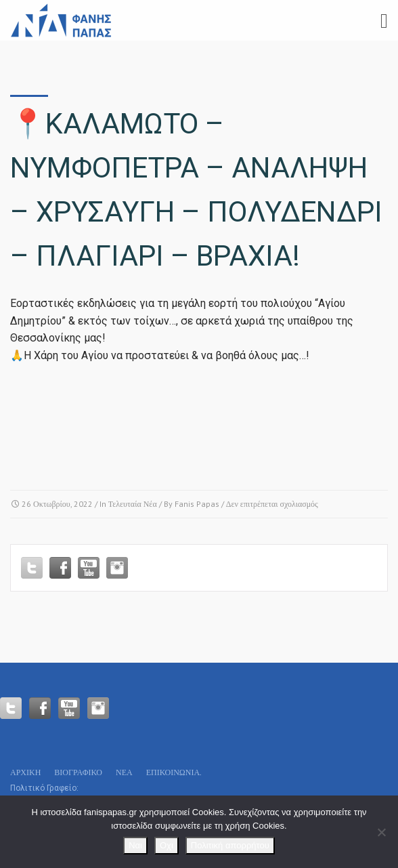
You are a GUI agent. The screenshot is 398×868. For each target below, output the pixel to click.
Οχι (167, 845)
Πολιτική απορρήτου (230, 845)
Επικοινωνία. (174, 772)
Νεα (124, 772)
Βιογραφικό (78, 772)
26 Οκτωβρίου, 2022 (57, 504)
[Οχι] (381, 832)
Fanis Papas (197, 504)
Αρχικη (25, 772)
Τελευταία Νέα (133, 504)
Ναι (135, 845)
